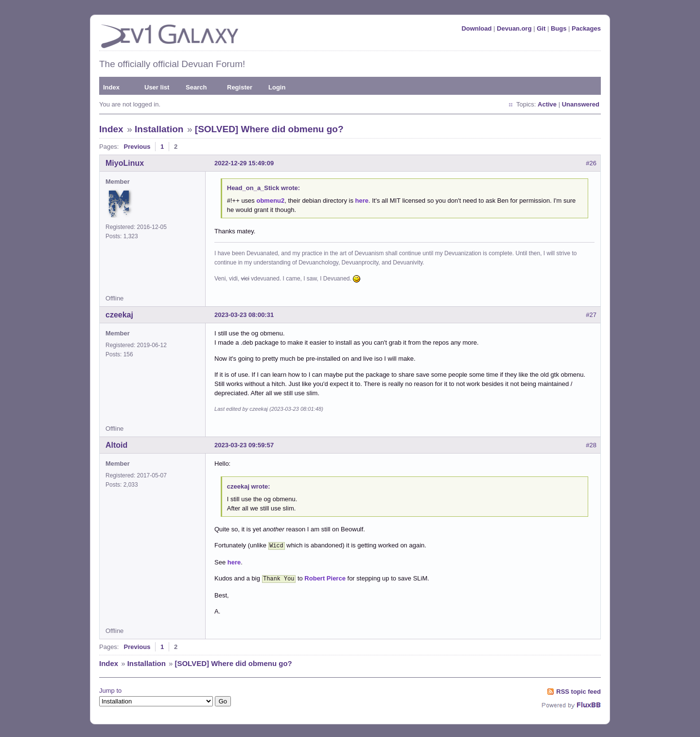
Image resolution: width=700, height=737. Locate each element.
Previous (137, 147)
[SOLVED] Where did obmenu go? (269, 129)
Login (277, 87)
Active (547, 104)
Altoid (116, 445)
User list (157, 87)
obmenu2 (270, 201)
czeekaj (119, 315)
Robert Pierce (325, 577)
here (362, 201)
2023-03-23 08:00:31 (244, 315)
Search (196, 87)
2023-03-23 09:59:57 (244, 445)
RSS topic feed (578, 690)
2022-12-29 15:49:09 (244, 163)
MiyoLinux (125, 163)
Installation (159, 129)
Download (476, 28)
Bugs (559, 28)
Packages (586, 28)
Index (111, 87)
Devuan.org (514, 28)
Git (541, 28)
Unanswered (581, 104)
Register (240, 87)
